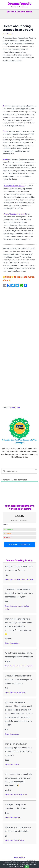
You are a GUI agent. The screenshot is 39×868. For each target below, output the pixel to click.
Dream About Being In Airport (15, 214)
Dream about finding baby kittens (16, 795)
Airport (5, 159)
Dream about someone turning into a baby (19, 579)
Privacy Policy (19, 857)
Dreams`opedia (20, 4)
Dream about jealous (12, 734)
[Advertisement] (19, 84)
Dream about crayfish (12, 764)
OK (27, 867)
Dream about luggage (12, 643)
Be (4, 106)
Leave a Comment (8, 34)
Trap (4, 131)
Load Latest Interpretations (19, 544)
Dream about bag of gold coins (15, 693)
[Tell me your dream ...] (19, 471)
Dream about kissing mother (14, 840)
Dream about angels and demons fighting (19, 666)
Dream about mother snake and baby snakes (17, 608)
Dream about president (12, 817)
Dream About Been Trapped (14, 186)
